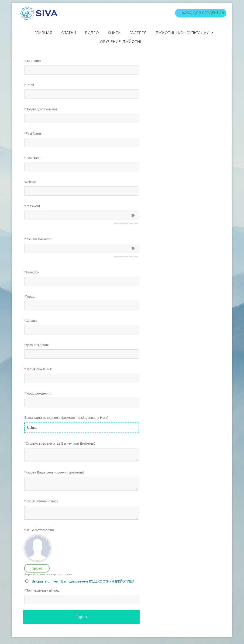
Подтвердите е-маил (41, 116)
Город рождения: (38, 400)
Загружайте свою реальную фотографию (49, 581)
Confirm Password (38, 246)
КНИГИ (114, 33)
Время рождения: (38, 376)
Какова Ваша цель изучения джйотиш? (54, 479)
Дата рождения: (37, 352)
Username (32, 68)
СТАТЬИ (69, 33)
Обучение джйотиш (122, 42)
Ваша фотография (39, 537)
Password (32, 213)
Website (30, 189)
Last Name (33, 165)
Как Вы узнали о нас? (41, 508)
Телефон (32, 279)
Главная (43, 33)
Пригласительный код (41, 597)
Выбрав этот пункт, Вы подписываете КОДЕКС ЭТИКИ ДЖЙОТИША (83, 588)
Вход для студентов (203, 13)
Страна (30, 328)
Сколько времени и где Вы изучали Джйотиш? (60, 450)
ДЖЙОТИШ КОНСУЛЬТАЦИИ (182, 33)
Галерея (138, 33)
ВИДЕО (92, 33)
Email (29, 92)
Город (29, 303)
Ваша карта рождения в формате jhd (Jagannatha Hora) (66, 425)
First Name (33, 140)
